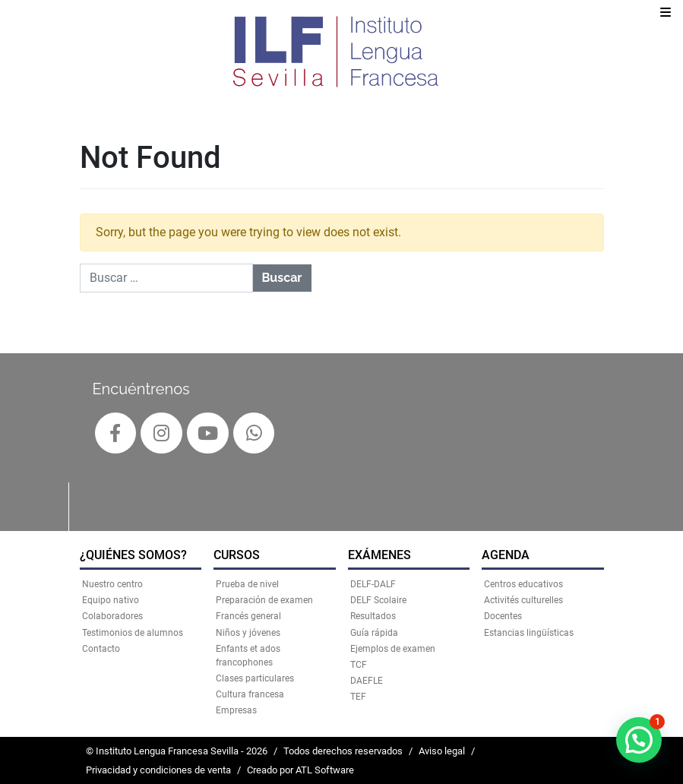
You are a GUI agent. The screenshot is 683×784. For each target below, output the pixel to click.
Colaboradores (112, 616)
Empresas (236, 710)
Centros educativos (523, 584)
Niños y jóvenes (248, 633)
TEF (358, 697)
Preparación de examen (264, 600)
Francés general (248, 616)
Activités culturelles (523, 600)
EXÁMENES (379, 555)
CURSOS (237, 555)
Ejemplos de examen (393, 649)
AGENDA (506, 555)
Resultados (373, 616)
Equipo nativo (111, 600)
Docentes (503, 616)
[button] (639, 740)
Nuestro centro (112, 584)
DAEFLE (367, 681)
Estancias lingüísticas (529, 633)
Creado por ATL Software (300, 770)
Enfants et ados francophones (248, 656)
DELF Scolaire (378, 600)
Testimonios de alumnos (133, 633)
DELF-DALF (373, 584)
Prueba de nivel (247, 584)
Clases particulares (255, 678)
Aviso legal (442, 751)
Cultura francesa (250, 694)
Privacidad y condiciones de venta (158, 770)
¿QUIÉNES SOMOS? (133, 555)
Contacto (101, 649)
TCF (359, 665)
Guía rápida (374, 633)
